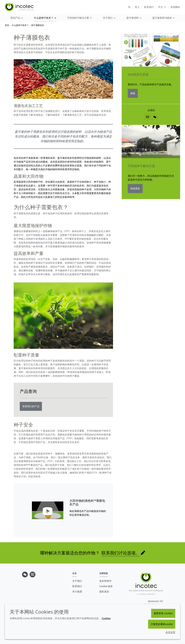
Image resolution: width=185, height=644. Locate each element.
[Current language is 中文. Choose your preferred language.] (162, 7)
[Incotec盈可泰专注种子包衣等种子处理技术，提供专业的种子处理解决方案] (20, 7)
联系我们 (77, 586)
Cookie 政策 (106, 586)
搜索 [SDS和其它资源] (133, 94)
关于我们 (77, 581)
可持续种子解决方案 (141, 167)
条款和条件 (105, 581)
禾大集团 (77, 592)
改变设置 (170, 632)
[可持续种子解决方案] (151, 142)
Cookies (106, 618)
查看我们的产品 (31, 407)
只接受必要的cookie (162, 624)
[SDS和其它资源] (151, 51)
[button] (17, 18)
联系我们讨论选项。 (121, 553)
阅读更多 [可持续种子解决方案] (135, 189)
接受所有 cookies (163, 613)
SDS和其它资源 (138, 75)
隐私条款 (104, 592)
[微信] (155, 118)
